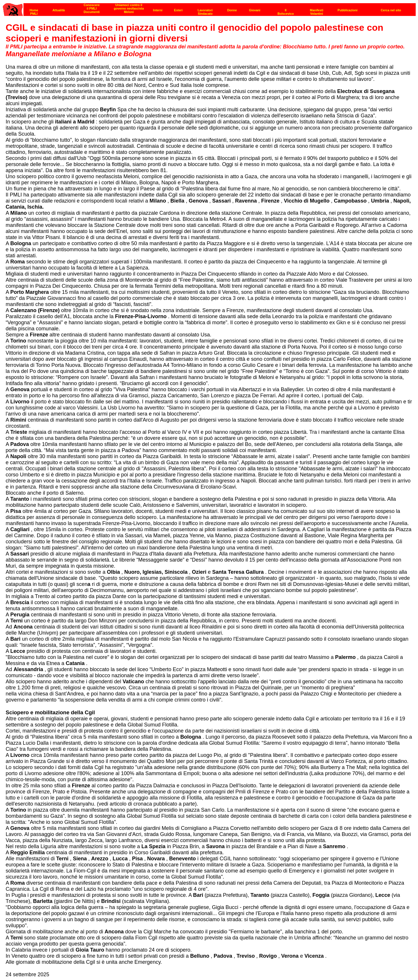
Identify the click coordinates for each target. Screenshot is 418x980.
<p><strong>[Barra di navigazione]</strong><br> (209, 8)
